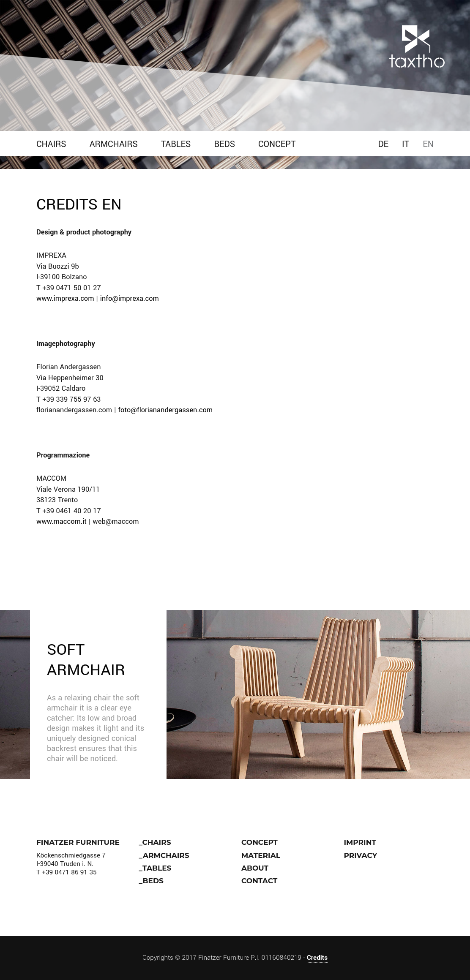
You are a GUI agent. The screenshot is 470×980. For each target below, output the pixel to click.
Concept (277, 144)
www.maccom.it (61, 522)
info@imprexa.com (130, 299)
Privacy (361, 855)
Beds (224, 144)
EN (428, 144)
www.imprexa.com (65, 299)
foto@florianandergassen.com (165, 410)
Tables (176, 144)
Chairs (51, 144)
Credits (317, 958)
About (255, 868)
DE (383, 144)
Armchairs (114, 144)
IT (406, 144)
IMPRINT (360, 842)
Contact (259, 881)
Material (261, 855)
